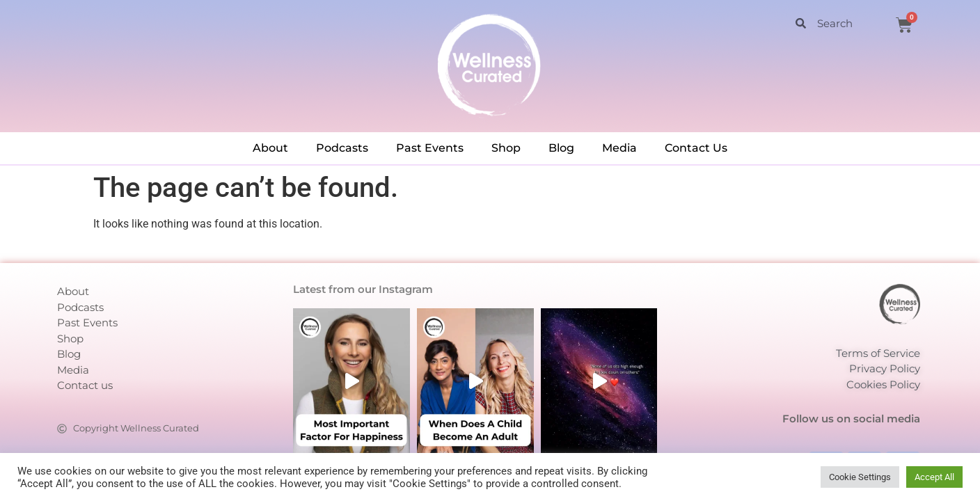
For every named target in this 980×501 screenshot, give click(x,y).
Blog (561, 148)
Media (619, 148)
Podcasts (342, 148)
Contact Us (696, 148)
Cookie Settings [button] (860, 477)
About (270, 148)
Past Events (430, 148)
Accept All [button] (934, 477)
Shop (506, 148)
